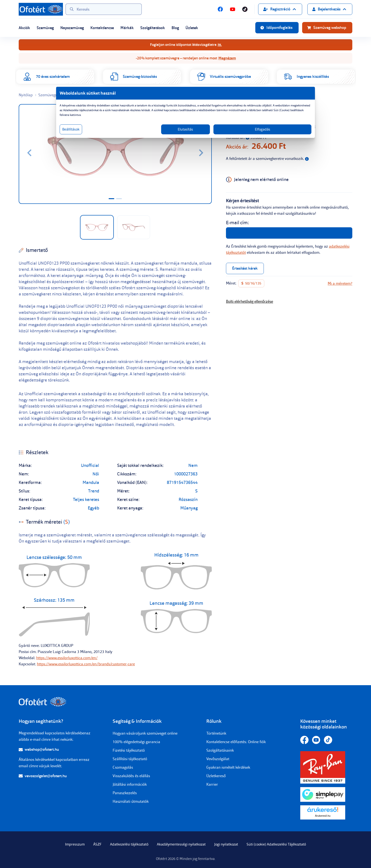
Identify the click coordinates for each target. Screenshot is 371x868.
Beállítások (123, 134)
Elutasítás (186, 134)
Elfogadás (231, 134)
